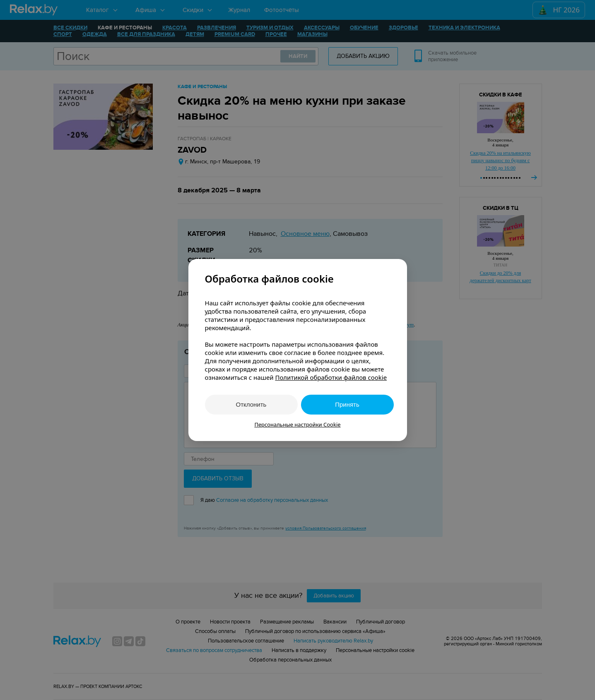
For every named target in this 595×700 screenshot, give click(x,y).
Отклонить (251, 404)
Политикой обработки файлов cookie (331, 377)
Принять (347, 404)
